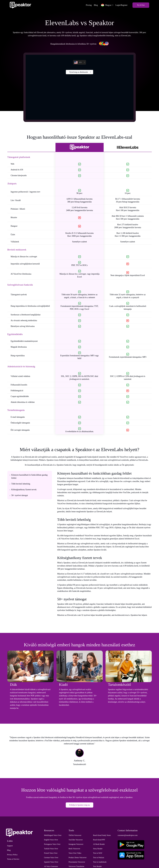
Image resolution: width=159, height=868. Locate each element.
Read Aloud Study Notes (102, 835)
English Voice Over (51, 840)
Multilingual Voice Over (53, 835)
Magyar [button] (106, 5)
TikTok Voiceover (75, 835)
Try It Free (140, 5)
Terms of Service (13, 859)
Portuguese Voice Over (52, 844)
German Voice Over (51, 858)
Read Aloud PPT (99, 840)
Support (10, 846)
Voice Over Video (75, 853)
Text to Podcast (99, 858)
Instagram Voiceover (76, 844)
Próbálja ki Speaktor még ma (80, 805)
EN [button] (78, 63)
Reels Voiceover (74, 849)
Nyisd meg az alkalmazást (79, 72)
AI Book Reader (99, 844)
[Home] (21, 5)
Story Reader (98, 849)
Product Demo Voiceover (78, 858)
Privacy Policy (12, 855)
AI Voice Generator (51, 866)
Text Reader (97, 866)
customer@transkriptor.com (128, 835)
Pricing (88, 5)
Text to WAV (98, 853)
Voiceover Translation (76, 866)
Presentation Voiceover (77, 862)
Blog (95, 5)
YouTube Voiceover (76, 840)
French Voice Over (51, 853)
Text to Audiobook (100, 862)
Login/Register (121, 5)
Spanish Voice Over (51, 862)
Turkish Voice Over (51, 849)
